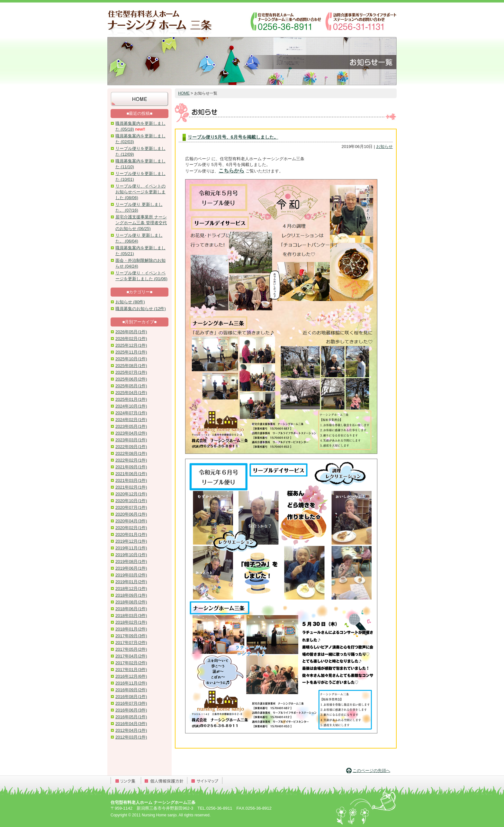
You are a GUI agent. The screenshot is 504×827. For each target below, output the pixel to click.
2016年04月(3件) (131, 724)
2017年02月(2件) (131, 663)
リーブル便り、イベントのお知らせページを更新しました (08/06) (140, 192)
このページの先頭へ (371, 771)
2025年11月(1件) (131, 352)
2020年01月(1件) (131, 534)
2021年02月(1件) (131, 487)
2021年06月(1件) (131, 474)
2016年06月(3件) (131, 710)
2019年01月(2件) (131, 582)
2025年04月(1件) (131, 393)
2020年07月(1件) (131, 507)
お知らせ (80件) (130, 302)
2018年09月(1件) (131, 595)
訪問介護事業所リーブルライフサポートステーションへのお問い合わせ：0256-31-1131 (360, 21)
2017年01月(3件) (131, 670)
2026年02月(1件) (131, 339)
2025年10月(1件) (131, 359)
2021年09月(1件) (131, 467)
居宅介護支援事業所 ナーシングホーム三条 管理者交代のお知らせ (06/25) (141, 223)
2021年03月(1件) (131, 480)
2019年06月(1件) (131, 568)
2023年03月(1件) (131, 440)
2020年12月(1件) (131, 494)
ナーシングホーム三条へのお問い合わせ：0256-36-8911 (286, 21)
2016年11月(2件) (131, 683)
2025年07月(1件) (131, 372)
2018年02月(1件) (131, 622)
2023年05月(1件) (131, 426)
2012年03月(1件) (131, 737)
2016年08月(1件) (131, 697)
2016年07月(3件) (131, 703)
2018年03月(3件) (131, 616)
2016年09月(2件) (131, 690)
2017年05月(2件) (131, 649)
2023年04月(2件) (131, 433)
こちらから (231, 171)
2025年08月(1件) (131, 366)
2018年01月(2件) (131, 629)
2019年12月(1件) (131, 541)
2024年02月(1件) (131, 420)
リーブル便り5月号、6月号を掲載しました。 (233, 137)
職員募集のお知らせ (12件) (141, 309)
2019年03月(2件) (131, 575)
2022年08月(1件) (131, 453)
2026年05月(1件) (131, 332)
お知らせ (384, 147)
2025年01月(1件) (131, 399)
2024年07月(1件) (131, 413)
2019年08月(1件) (131, 561)
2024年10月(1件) (131, 406)
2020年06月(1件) (131, 514)
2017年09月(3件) (131, 636)
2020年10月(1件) (131, 501)
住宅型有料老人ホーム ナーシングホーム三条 (160, 21)
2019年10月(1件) (131, 555)
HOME (184, 93)
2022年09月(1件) (131, 447)
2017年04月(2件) (131, 656)
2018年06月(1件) (131, 609)
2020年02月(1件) (131, 528)
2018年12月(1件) (131, 588)
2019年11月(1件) (131, 548)
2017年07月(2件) (131, 643)
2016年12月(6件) (131, 676)
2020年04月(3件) (131, 521)
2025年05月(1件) (131, 386)
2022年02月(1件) (131, 460)
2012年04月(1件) (131, 730)
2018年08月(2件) (131, 602)
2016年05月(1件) (131, 717)
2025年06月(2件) (131, 379)
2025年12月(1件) (131, 345)
